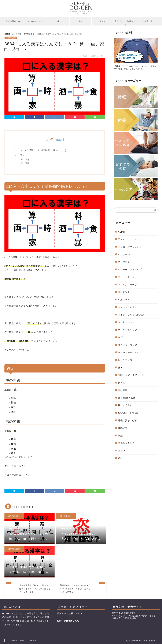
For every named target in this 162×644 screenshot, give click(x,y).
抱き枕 (122, 383)
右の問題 (25, 163)
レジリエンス (125, 360)
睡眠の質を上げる (14, 21)
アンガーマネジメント (130, 247)
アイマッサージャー (129, 239)
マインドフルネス (128, 307)
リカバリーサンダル (129, 352)
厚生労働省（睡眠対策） (124, 613)
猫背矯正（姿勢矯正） (130, 413)
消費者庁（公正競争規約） (125, 618)
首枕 (120, 458)
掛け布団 (123, 390)
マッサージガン (126, 322)
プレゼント (124, 292)
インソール (124, 254)
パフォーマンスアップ (130, 269)
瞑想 (120, 436)
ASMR (122, 232)
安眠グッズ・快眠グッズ (125, 23)
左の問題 (25, 159)
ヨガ (120, 337)
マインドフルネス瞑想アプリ (133, 315)
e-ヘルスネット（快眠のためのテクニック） (134, 616)
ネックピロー (125, 262)
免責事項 (33, 640)
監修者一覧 (148, 21)
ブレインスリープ (128, 285)
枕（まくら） (125, 405)
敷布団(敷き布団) (127, 398)
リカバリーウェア (36, 21)
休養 (81, 21)
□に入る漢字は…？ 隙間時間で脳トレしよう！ (45, 150)
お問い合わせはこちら (68, 621)
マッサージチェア (128, 330)
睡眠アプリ (124, 428)
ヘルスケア (124, 300)
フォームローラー (128, 277)
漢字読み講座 (11, 38)
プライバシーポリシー (16, 640)
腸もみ (103, 21)
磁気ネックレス (126, 443)
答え (23, 155)
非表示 (59, 140)
